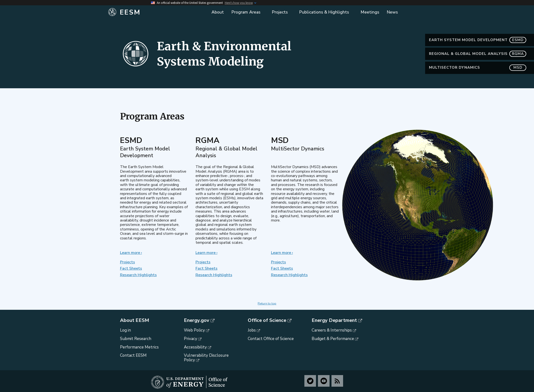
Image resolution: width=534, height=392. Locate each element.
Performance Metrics (139, 347)
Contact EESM (133, 355)
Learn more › (131, 253)
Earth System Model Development (478, 40)
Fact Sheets (131, 268)
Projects (128, 262)
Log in (125, 330)
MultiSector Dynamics (478, 68)
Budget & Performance (333, 339)
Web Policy (194, 330)
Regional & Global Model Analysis (478, 54)
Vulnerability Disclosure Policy (206, 358)
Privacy (191, 339)
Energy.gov (197, 320)
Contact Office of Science (271, 339)
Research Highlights (138, 275)
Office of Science (267, 320)
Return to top (267, 303)
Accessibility (195, 347)
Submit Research (136, 339)
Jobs (252, 330)
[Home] (156, 12)
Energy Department (334, 320)
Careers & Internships (332, 330)
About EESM (135, 320)
